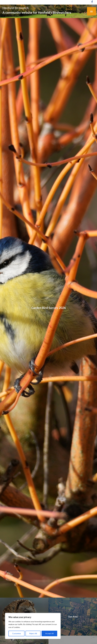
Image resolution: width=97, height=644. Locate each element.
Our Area (73, 617)
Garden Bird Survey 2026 (49, 308)
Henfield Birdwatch (16, 8)
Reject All (33, 633)
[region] (33, 626)
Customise (17, 633)
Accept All (49, 633)
